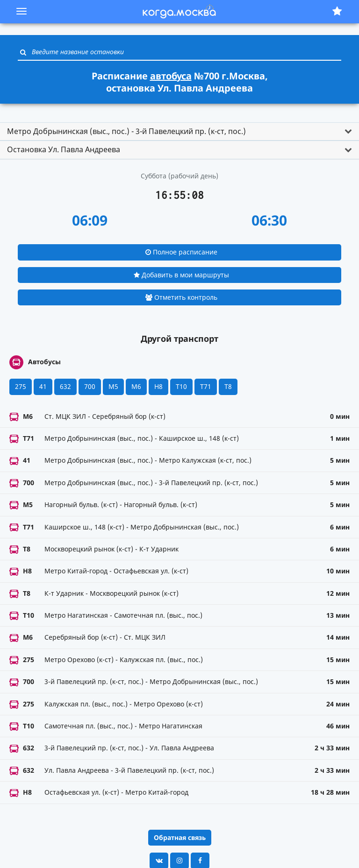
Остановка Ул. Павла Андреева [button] (64, 149)
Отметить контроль (181, 297)
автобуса (171, 76)
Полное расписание (181, 252)
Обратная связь (180, 837)
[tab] (179, 132)
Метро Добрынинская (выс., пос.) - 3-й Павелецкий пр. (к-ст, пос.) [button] (126, 131)
